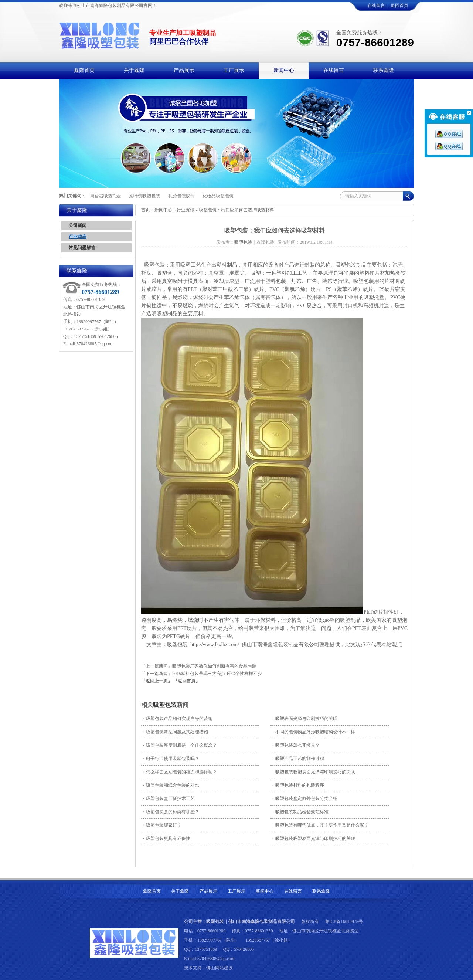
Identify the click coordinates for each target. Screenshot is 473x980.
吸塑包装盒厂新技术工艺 (169, 798)
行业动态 (78, 237)
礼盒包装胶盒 (181, 196)
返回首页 (399, 6)
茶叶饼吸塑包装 (144, 196)
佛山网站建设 (220, 968)
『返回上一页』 (157, 681)
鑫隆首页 (152, 891)
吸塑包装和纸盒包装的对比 (171, 785)
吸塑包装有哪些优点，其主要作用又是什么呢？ (320, 825)
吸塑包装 (165, 705)
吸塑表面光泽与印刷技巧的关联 (305, 719)
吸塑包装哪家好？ (162, 825)
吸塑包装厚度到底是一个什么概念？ (180, 745)
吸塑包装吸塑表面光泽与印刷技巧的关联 (314, 772)
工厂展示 (236, 891)
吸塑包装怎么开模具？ (296, 745)
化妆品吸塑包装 (218, 196)
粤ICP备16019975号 (344, 922)
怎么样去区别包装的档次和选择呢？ (180, 772)
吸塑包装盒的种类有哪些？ (171, 812)
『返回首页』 (187, 681)
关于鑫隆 (180, 891)
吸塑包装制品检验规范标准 (300, 812)
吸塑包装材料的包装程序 (298, 785)
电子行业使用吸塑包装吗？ (171, 759)
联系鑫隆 (321, 891)
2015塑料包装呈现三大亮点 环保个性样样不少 (217, 674)
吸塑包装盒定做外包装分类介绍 (305, 798)
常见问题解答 (82, 248)
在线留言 (376, 6)
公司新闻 (78, 225)
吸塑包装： (157, 265)
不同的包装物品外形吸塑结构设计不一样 (314, 732)
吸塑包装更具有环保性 (167, 838)
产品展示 (208, 891)
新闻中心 (163, 210)
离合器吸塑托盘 (106, 196)
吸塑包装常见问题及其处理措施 (176, 732)
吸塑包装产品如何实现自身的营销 (178, 719)
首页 (146, 210)
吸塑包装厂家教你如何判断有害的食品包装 (214, 666)
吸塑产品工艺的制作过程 (298, 759)
